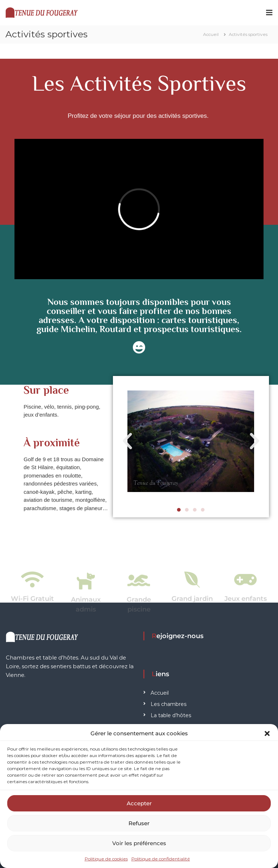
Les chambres (169, 704)
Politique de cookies (106, 859)
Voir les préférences (139, 843)
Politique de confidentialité (161, 859)
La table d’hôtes (171, 715)
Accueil (160, 693)
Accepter (139, 803)
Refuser (139, 823)
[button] (267, 733)
